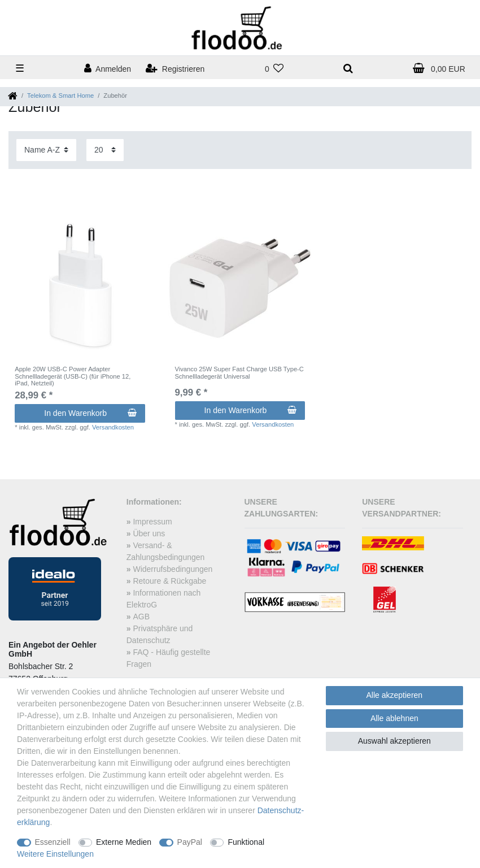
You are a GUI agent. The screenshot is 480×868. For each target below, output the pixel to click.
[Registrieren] (175, 69)
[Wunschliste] (274, 69)
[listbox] (80, 288)
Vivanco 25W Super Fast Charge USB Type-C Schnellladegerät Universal (239, 372)
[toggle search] (348, 69)
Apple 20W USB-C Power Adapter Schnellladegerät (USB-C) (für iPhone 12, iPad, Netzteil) (73, 376)
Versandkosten (113, 427)
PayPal (190, 842)
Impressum (152, 522)
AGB (141, 617)
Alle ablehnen (394, 718)
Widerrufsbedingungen (173, 569)
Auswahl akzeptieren (394, 741)
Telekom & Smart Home (60, 96)
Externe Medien (124, 842)
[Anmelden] (108, 69)
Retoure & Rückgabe (169, 581)
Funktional (246, 842)
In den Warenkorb (90, 413)
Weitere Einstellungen (55, 854)
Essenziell (53, 842)
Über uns (149, 533)
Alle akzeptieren (395, 695)
